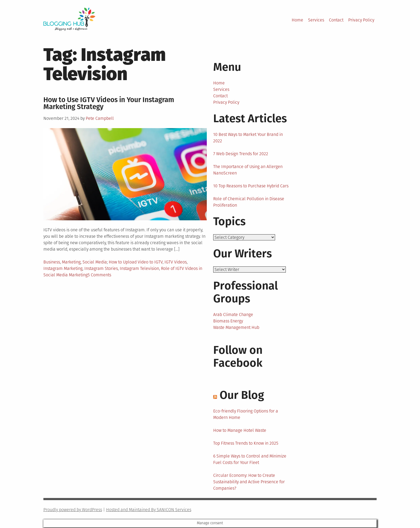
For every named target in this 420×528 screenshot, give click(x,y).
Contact (336, 20)
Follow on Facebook (238, 357)
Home (297, 20)
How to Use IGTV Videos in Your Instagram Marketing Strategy (109, 103)
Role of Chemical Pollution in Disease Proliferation (249, 202)
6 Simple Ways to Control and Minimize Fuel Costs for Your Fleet (250, 460)
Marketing (71, 262)
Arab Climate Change (233, 315)
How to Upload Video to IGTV (136, 262)
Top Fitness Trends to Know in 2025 (246, 444)
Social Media (95, 262)
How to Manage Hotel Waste (240, 431)
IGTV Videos (176, 262)
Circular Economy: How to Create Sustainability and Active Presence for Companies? (249, 482)
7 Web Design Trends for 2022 (241, 154)
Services (316, 20)
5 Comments (99, 275)
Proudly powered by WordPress (73, 510)
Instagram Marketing (63, 268)
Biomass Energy (228, 321)
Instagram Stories (101, 268)
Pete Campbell (100, 118)
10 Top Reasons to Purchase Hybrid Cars (251, 186)
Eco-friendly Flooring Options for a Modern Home (246, 415)
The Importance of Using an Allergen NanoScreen (248, 170)
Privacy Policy (361, 20)
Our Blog (242, 396)
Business (52, 262)
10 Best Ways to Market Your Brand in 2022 (248, 138)
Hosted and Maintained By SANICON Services (149, 510)
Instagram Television (139, 268)
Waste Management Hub (236, 328)
